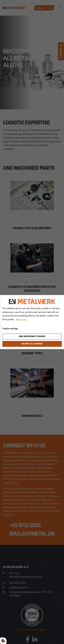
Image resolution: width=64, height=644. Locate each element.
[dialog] (32, 322)
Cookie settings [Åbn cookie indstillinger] (10, 328)
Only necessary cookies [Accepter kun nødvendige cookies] (32, 337)
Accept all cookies (32, 344)
